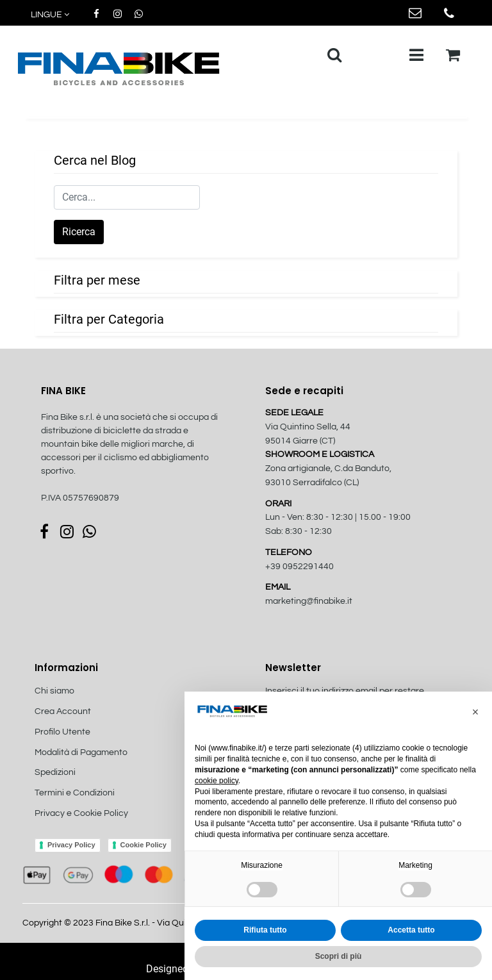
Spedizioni (55, 772)
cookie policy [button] (217, 781)
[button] (51, 15)
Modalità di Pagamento (81, 752)
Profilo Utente (62, 732)
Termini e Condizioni (75, 793)
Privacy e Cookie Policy (81, 813)
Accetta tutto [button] (411, 930)
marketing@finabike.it (309, 601)
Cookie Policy (143, 845)
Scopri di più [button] (339, 956)
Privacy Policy (71, 845)
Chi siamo (54, 691)
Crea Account (63, 711)
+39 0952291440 (299, 567)
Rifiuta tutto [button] (265, 930)
